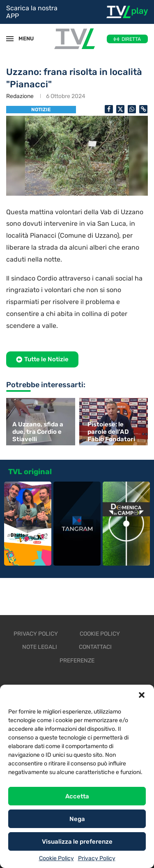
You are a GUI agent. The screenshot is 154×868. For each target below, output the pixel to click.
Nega (77, 819)
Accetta (77, 796)
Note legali (40, 647)
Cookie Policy (56, 858)
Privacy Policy (97, 858)
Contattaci (95, 647)
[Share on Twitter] (120, 109)
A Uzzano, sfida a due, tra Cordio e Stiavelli (38, 432)
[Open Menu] (10, 39)
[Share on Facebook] (109, 109)
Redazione (20, 96)
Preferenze (77, 661)
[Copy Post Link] (143, 109)
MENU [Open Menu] (22, 39)
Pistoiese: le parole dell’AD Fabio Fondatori (111, 432)
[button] (142, 695)
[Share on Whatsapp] (132, 109)
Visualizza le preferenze (77, 842)
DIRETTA (131, 39)
